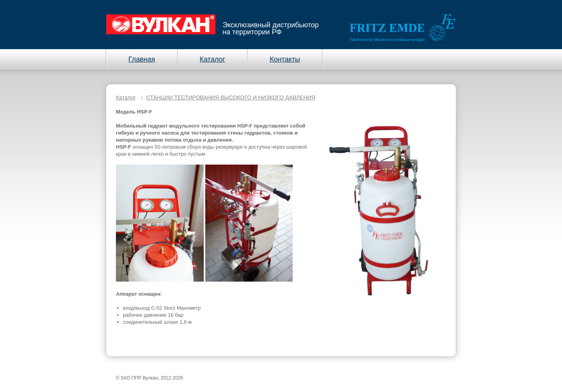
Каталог (126, 98)
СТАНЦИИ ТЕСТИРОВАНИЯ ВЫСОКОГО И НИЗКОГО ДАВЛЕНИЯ (231, 98)
